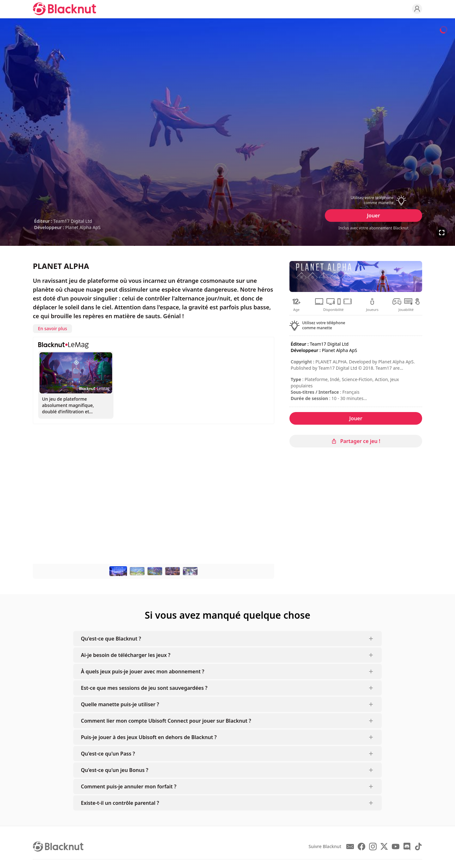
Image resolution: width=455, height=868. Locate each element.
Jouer (373, 215)
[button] (373, 200)
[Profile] (417, 9)
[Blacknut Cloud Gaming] (64, 9)
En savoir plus (52, 328)
